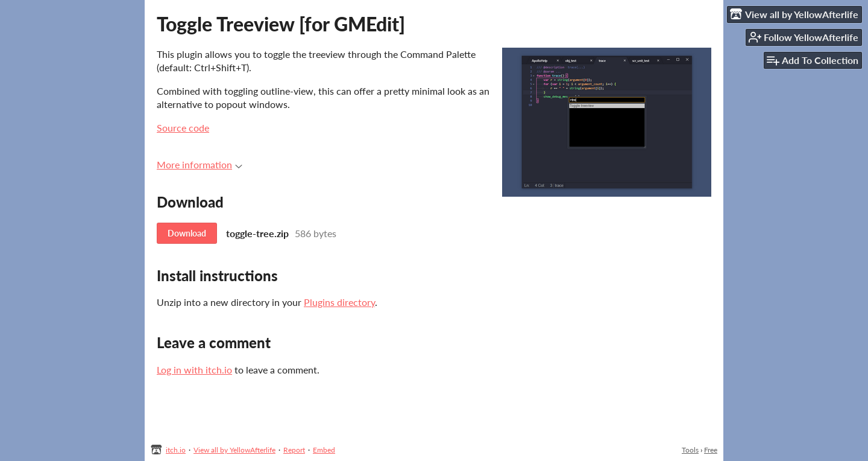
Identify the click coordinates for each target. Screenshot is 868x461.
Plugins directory (339, 302)
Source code (183, 128)
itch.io (176, 450)
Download (187, 233)
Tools (690, 450)
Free (711, 450)
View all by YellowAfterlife (234, 450)
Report (294, 450)
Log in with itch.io (194, 370)
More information (200, 164)
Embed (324, 450)
